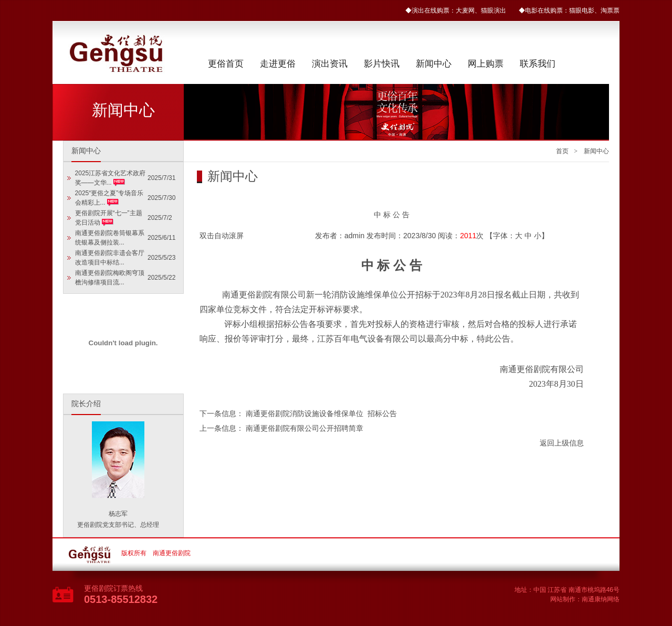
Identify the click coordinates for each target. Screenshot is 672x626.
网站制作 (563, 599)
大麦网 (465, 10)
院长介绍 (86, 404)
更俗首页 (226, 64)
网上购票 (486, 64)
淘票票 (610, 10)
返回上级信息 (562, 443)
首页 (562, 151)
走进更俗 (278, 64)
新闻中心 (434, 64)
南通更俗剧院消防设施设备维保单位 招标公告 (321, 413)
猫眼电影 (582, 10)
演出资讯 (330, 64)
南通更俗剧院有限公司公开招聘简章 (304, 428)
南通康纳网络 (601, 599)
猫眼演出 (493, 10)
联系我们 (538, 64)
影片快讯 (382, 64)
